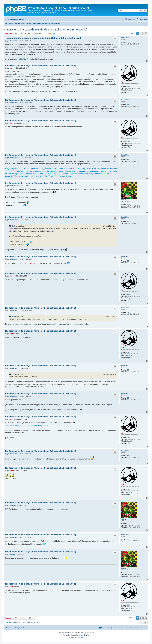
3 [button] (144, 33)
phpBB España (84, 635)
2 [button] (141, 33)
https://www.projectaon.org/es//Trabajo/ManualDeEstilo (27, 425)
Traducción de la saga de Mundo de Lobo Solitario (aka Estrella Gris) (46, 30)
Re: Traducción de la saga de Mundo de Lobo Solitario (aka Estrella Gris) (40, 65)
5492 (129, 87)
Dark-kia (123, 200)
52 (128, 42)
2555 (129, 204)
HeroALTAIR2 (125, 38)
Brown (123, 82)
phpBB (70, 633)
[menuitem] (22, 19)
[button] (147, 33)
